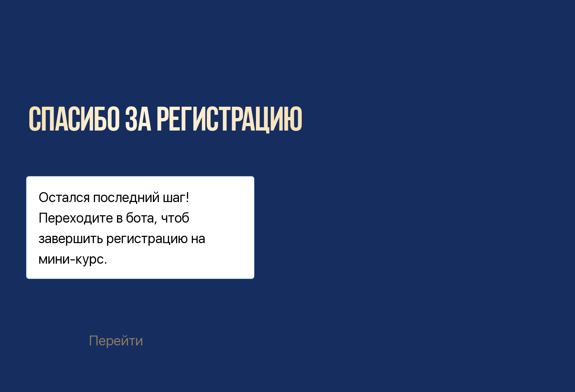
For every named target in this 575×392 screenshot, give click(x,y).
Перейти (116, 340)
